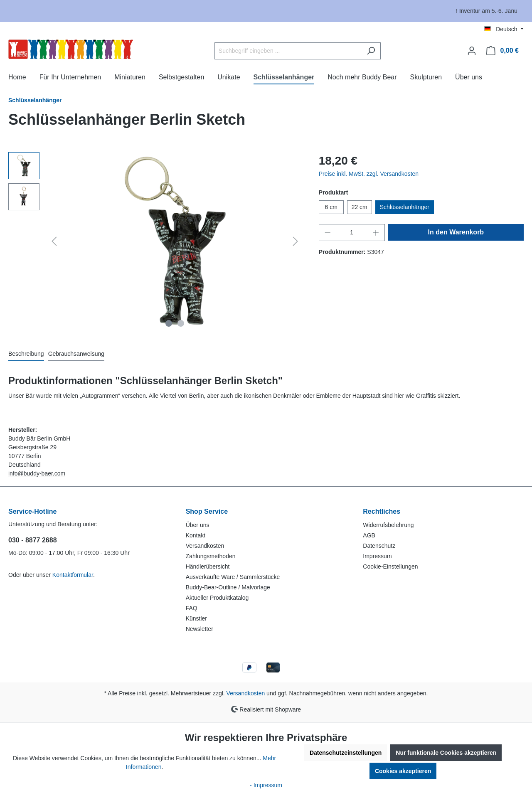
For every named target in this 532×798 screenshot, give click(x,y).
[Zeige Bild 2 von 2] (181, 323)
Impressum (377, 556)
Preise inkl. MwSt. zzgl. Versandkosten (369, 174)
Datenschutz (379, 546)
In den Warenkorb (456, 232)
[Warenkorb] (502, 51)
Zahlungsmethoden (211, 556)
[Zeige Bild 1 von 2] (169, 323)
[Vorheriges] (54, 241)
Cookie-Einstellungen (390, 566)
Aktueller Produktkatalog (217, 598)
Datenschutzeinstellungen (346, 753)
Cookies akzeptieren (403, 771)
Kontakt (196, 535)
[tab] (26, 354)
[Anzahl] (352, 233)
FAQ (192, 608)
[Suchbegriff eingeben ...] (288, 51)
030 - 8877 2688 (33, 540)
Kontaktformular (73, 575)
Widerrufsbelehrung (388, 525)
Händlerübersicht (208, 566)
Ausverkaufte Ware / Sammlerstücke (233, 577)
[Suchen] (371, 51)
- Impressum (266, 785)
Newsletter (199, 629)
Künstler (196, 618)
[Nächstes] (296, 241)
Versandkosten (205, 546)
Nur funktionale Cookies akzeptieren (446, 753)
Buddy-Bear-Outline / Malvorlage (228, 587)
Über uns (198, 525)
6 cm (331, 207)
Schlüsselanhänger (405, 207)
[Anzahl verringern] (328, 233)
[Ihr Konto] (472, 51)
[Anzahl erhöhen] (376, 233)
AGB (369, 535)
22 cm (360, 207)
